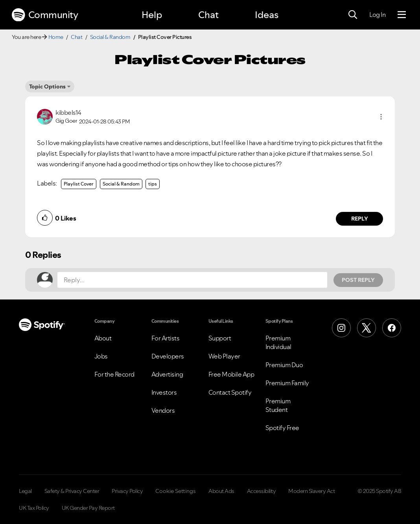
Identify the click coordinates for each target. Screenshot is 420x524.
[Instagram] (341, 328)
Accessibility (262, 491)
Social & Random (110, 37)
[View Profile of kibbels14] (68, 112)
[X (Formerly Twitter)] (367, 328)
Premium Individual (278, 342)
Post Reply (358, 280)
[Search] (353, 15)
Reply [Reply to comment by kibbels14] (360, 219)
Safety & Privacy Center (72, 491)
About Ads (221, 491)
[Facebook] (392, 328)
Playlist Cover (79, 184)
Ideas (267, 15)
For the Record (114, 374)
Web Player (224, 356)
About (103, 338)
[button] (381, 117)
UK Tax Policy (34, 508)
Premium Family (287, 383)
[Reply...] (192, 280)
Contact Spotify (230, 392)
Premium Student (278, 405)
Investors (164, 392)
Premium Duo (284, 365)
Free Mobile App (231, 374)
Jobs (101, 356)
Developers (168, 356)
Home (56, 37)
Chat (208, 15)
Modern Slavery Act (311, 491)
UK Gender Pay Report (88, 508)
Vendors (163, 410)
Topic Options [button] (47, 86)
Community (45, 15)
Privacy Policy (127, 491)
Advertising (167, 374)
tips (153, 184)
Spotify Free (282, 428)
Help (152, 15)
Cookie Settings (176, 491)
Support (220, 338)
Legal (25, 491)
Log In (377, 15)
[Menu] (402, 15)
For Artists (166, 338)
